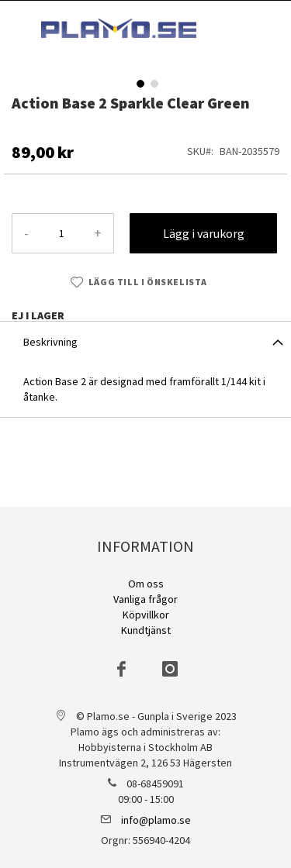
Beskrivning (50, 342)
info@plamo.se (156, 820)
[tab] (145, 341)
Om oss (146, 584)
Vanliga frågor (145, 599)
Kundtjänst (146, 630)
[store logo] (119, 28)
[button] (139, 82)
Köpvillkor (146, 615)
